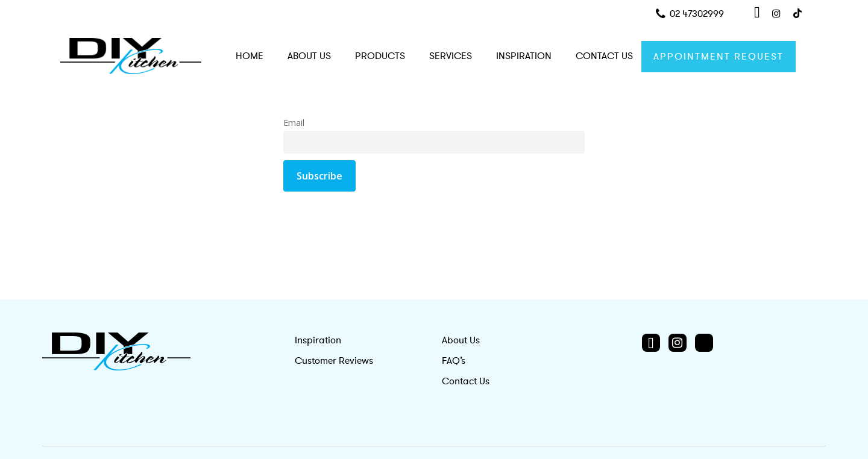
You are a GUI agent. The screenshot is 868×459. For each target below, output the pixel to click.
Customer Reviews (334, 361)
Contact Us (466, 381)
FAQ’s (454, 361)
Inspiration (318, 340)
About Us (461, 340)
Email (294, 123)
